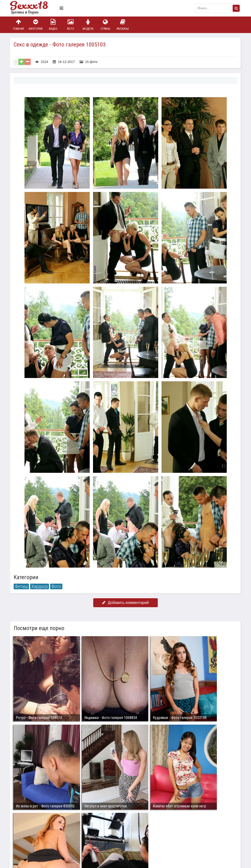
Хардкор (40, 586)
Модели (88, 25)
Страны (105, 25)
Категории (36, 25)
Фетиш (21, 586)
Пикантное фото (34, 8)
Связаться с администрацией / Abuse (39, 835)
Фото (71, 25)
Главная (18, 25)
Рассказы (123, 25)
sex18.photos (60, 839)
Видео (53, 25)
